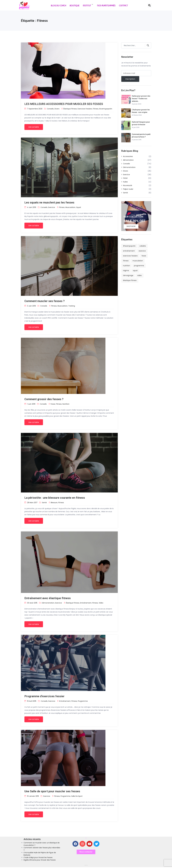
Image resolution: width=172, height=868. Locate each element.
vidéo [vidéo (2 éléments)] (139, 275)
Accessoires (128, 156)
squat (79, 207)
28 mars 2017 (32, 503)
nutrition (66, 404)
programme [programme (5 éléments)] (139, 266)
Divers (57, 109)
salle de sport (77, 797)
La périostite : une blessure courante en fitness (55, 498)
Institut (88, 5)
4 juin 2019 (32, 207)
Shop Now (131, 226)
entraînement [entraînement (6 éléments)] (129, 251)
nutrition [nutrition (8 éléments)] (127, 266)
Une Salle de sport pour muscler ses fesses (52, 792)
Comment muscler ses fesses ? (44, 301)
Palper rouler (128, 189)
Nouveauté (128, 185)
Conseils (50, 109)
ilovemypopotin (106, 109)
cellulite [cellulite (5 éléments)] (143, 246)
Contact (123, 5)
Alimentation (128, 160)
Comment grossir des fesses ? (44, 400)
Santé (44, 503)
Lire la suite (34, 127)
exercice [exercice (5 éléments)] (142, 251)
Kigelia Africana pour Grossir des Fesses (40, 861)
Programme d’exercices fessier (44, 697)
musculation (70, 207)
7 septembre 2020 (35, 109)
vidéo (101, 603)
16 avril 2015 (32, 702)
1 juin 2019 (31, 404)
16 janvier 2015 (33, 797)
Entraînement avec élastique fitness (48, 599)
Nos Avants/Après (106, 5)
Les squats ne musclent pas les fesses (49, 203)
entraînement (86, 603)
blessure (54, 503)
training (72, 306)
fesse (53, 404)
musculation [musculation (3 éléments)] (138, 261)
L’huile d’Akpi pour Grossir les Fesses (38, 858)
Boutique (74, 5)
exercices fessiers (85, 109)
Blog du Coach (58, 5)
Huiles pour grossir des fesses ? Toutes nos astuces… (141, 99)
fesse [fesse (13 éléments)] (144, 256)
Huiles (125, 182)
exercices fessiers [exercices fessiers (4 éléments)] (130, 256)
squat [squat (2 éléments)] (135, 271)
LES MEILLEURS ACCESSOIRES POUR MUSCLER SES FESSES (64, 104)
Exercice (52, 207)
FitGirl (125, 178)
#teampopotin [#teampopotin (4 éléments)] (129, 246)
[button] (86, 853)
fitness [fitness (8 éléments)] (126, 261)
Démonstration (48, 603)
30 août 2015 (32, 603)
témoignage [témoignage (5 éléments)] (128, 275)
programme (83, 702)
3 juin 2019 (31, 306)
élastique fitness (70, 109)
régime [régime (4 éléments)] (126, 271)
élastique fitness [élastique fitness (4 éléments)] (130, 280)
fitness (96, 109)
